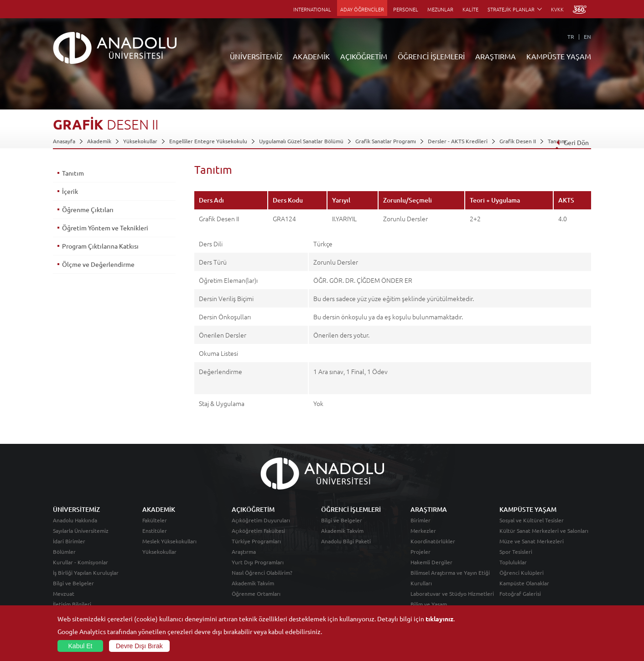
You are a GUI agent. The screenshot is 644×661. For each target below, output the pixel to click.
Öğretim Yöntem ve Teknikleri (105, 228)
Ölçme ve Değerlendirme (98, 264)
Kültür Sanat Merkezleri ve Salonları (544, 531)
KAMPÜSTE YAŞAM (559, 56)
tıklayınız (439, 619)
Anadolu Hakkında (75, 520)
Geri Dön (572, 142)
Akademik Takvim (253, 583)
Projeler (421, 552)
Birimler (421, 520)
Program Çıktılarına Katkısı (100, 246)
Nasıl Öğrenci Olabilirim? (262, 573)
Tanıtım (73, 173)
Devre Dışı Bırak (139, 646)
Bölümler (64, 552)
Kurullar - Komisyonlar (80, 562)
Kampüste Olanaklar (524, 583)
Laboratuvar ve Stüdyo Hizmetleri (452, 593)
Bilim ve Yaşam (429, 604)
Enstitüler (155, 531)
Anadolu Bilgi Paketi (346, 541)
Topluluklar (513, 562)
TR (571, 36)
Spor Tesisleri (516, 552)
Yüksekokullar (140, 141)
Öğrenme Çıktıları (88, 209)
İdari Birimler (69, 541)
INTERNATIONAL (312, 9)
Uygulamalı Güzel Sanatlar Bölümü (301, 141)
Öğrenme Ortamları (256, 593)
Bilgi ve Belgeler (73, 583)
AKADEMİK (311, 56)
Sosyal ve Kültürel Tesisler (532, 520)
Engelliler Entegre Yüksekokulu (208, 141)
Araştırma (244, 552)
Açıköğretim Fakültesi (258, 531)
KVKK (557, 9)
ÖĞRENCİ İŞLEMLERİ (431, 56)
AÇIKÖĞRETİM (364, 56)
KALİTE (470, 9)
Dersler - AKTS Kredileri (458, 141)
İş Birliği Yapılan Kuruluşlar (86, 573)
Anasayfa (64, 141)
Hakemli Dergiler (431, 562)
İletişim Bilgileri (72, 604)
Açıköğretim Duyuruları (261, 520)
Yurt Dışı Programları (258, 562)
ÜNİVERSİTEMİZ (256, 56)
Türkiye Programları (256, 541)
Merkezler (423, 531)
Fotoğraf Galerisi (520, 593)
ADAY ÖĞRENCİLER (362, 9)
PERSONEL (406, 9)
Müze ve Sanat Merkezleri (532, 541)
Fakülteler (155, 520)
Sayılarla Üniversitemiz (81, 531)
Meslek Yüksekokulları (169, 541)
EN (587, 36)
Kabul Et (80, 646)
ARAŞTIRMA (496, 56)
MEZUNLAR (440, 9)
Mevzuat (64, 593)
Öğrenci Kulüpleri (522, 573)
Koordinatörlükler (433, 541)
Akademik (99, 141)
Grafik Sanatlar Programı (386, 141)
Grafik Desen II (518, 141)
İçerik (70, 191)
